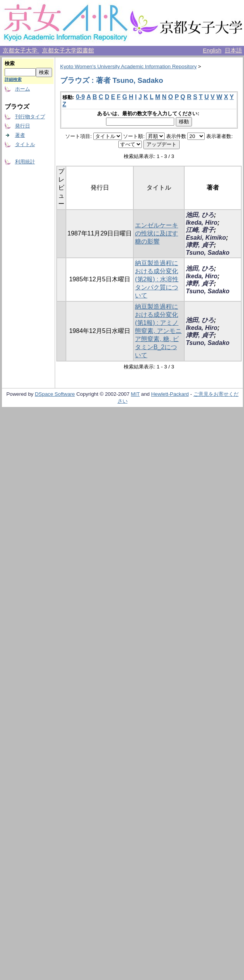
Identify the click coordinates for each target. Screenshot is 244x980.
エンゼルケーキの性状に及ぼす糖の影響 (156, 233)
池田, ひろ (200, 215)
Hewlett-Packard (170, 394)
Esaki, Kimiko (206, 238)
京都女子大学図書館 (68, 50)
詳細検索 (13, 79)
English (212, 50)
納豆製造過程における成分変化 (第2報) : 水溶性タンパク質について (157, 279)
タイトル (25, 144)
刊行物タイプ (30, 117)
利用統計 (25, 162)
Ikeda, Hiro (202, 223)
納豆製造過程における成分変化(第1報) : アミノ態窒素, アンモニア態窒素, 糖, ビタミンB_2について (158, 331)
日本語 (233, 50)
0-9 (80, 97)
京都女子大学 (21, 50)
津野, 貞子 (200, 245)
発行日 (23, 126)
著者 (20, 135)
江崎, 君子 (200, 230)
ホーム (23, 89)
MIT (135, 394)
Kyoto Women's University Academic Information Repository (128, 66)
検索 (10, 63)
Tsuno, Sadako (208, 253)
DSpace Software (55, 394)
